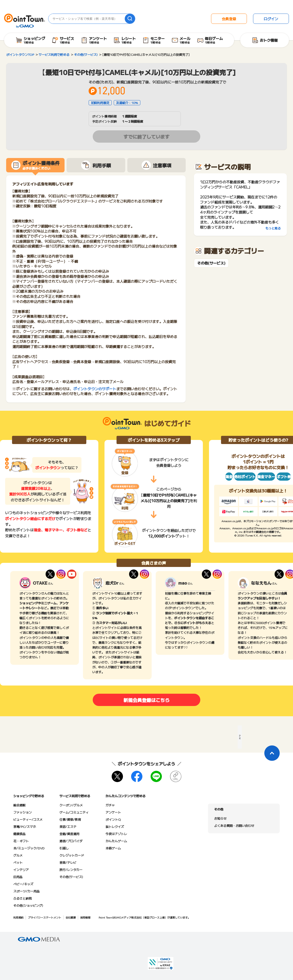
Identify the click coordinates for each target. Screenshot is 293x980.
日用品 (18, 877)
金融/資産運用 (69, 834)
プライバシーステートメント (45, 917)
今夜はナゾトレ (116, 834)
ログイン (271, 19)
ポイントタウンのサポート (95, 389)
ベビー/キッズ (23, 884)
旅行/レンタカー (71, 870)
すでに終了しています (146, 136)
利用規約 (18, 917)
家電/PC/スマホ (25, 826)
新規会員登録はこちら (146, 700)
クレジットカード (72, 855)
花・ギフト (21, 841)
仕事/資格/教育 (70, 819)
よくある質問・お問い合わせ (234, 825)
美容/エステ (68, 826)
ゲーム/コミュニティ (74, 812)
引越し (64, 848)
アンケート (113, 812)
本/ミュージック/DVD (29, 848)
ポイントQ (113, 819)
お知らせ (220, 818)
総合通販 (19, 805)
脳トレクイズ (115, 826)
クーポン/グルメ (71, 805)
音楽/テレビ (68, 862)
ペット (18, 862)
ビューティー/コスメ (28, 819)
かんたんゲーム (116, 841)
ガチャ (110, 805)
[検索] (130, 19)
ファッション (23, 812)
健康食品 (19, 834)
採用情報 (85, 917)
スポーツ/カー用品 (27, 891)
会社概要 (71, 917)
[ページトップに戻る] (272, 753)
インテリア (21, 870)
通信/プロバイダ (71, 841)
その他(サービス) (211, 263)
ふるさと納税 (23, 898)
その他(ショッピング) (28, 905)
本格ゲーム (113, 848)
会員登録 (229, 19)
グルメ (18, 855)
